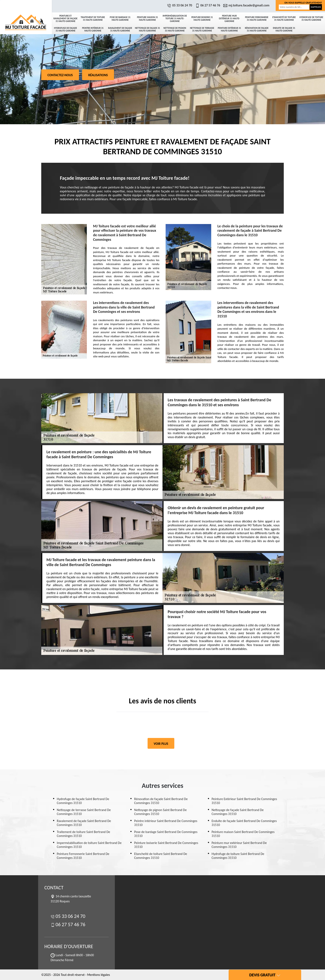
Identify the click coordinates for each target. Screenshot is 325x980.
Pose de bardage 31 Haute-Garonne (120, 19)
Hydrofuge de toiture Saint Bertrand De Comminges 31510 (238, 856)
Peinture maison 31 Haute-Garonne (147, 19)
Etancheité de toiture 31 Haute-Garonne (284, 19)
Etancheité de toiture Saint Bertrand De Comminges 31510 (161, 856)
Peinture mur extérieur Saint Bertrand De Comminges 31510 (239, 845)
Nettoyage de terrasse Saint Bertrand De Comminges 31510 (84, 812)
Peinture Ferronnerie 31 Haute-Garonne (257, 19)
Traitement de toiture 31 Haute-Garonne (93, 19)
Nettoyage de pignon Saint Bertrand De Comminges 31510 (160, 812)
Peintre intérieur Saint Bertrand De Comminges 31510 (166, 823)
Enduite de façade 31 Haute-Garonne (284, 29)
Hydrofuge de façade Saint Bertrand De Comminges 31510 (83, 801)
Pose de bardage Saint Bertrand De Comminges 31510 (166, 834)
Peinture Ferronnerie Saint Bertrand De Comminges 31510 (83, 856)
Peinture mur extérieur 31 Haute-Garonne (229, 19)
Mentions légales (98, 975)
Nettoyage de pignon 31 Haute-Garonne (175, 29)
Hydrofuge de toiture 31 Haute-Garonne (311, 19)
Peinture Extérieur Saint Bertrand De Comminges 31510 (244, 801)
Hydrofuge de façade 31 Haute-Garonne (66, 29)
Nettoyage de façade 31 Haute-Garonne (147, 29)
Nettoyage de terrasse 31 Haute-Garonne (202, 29)
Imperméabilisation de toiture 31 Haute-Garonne (175, 19)
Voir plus (161, 744)
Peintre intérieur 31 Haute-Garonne (93, 29)
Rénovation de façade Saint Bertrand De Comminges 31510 (161, 801)
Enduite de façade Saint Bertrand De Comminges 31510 (244, 823)
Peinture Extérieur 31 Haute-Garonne (229, 29)
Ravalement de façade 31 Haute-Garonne (120, 29)
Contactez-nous (60, 75)
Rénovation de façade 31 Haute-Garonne (257, 29)
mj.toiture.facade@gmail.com (247, 5)
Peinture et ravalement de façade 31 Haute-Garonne (65, 19)
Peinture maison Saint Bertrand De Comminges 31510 (243, 834)
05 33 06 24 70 (180, 5)
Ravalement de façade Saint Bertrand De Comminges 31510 (84, 823)
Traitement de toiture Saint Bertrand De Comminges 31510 (83, 834)
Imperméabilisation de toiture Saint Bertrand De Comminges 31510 (89, 845)
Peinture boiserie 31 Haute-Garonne (202, 19)
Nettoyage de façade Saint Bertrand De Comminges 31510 (238, 812)
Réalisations (98, 75)
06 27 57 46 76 (208, 5)
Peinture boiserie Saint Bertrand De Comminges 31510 (166, 845)
